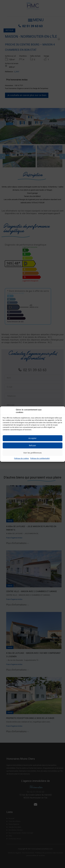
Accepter (32, 438)
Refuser (33, 445)
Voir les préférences (32, 453)
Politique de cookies (21, 458)
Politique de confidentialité (40, 458)
